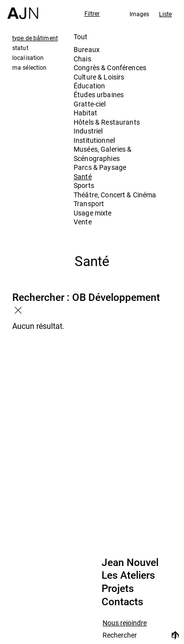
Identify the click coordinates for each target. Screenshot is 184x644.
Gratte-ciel (90, 104)
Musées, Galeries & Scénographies (103, 153)
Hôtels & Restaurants (107, 122)
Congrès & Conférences (110, 67)
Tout (81, 37)
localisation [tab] (28, 57)
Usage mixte (93, 213)
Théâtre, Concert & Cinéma (115, 195)
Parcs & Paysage (100, 167)
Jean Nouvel (130, 563)
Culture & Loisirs (99, 77)
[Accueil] (23, 10)
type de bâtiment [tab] (35, 38)
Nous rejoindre (125, 623)
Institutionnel (94, 140)
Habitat (85, 113)
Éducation (89, 86)
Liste (165, 14)
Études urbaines (99, 94)
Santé (83, 176)
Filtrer (92, 13)
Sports (84, 185)
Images (140, 14)
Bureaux (87, 49)
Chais (82, 59)
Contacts (122, 602)
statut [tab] (20, 48)
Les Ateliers (128, 575)
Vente (83, 222)
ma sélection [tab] (29, 67)
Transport (89, 203)
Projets (118, 589)
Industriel (88, 131)
